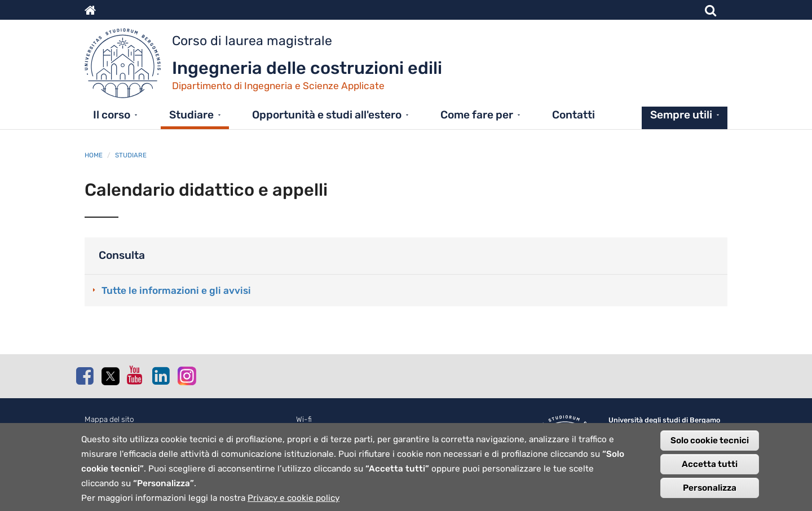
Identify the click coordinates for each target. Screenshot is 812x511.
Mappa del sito (109, 419)
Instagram (186, 375)
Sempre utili (681, 115)
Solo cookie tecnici (710, 444)
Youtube (135, 375)
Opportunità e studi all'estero (327, 115)
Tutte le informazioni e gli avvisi (176, 290)
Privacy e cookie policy (294, 501)
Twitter (110, 376)
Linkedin (161, 376)
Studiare (191, 115)
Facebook (85, 376)
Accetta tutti (710, 468)
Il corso (112, 115)
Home (94, 155)
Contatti (573, 115)
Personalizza (710, 491)
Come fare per (477, 115)
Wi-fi (304, 419)
